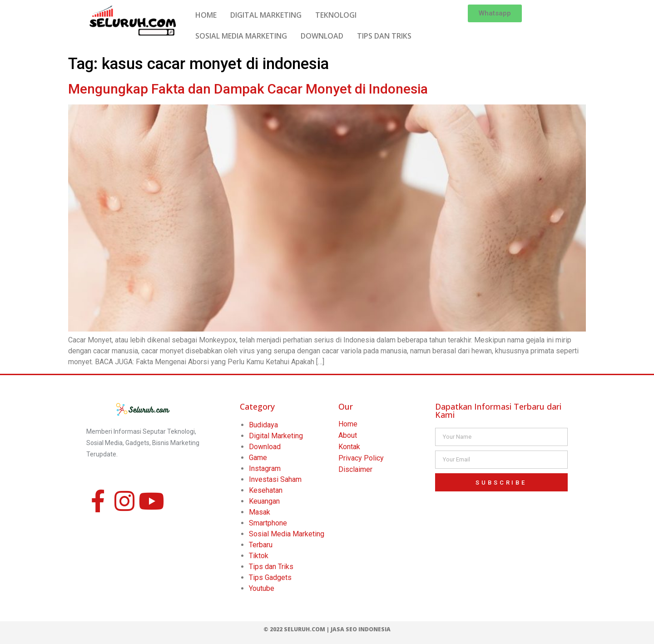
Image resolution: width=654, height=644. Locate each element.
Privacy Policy (361, 458)
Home (348, 424)
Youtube (262, 588)
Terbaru (261, 545)
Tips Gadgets (270, 577)
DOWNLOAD (322, 36)
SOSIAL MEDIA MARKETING (241, 36)
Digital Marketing (276, 436)
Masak (260, 512)
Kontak (349, 447)
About (348, 435)
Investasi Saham (275, 479)
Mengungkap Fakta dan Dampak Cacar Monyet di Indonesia (248, 89)
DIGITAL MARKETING (266, 15)
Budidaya (263, 425)
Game (258, 458)
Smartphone (268, 523)
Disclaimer (355, 469)
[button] (495, 13)
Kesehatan (266, 490)
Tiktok (259, 556)
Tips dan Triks (271, 567)
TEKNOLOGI (336, 15)
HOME (206, 15)
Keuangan (264, 501)
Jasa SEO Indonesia (361, 629)
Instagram (265, 468)
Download (265, 447)
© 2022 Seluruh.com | (297, 629)
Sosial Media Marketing (287, 534)
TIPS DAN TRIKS (384, 36)
